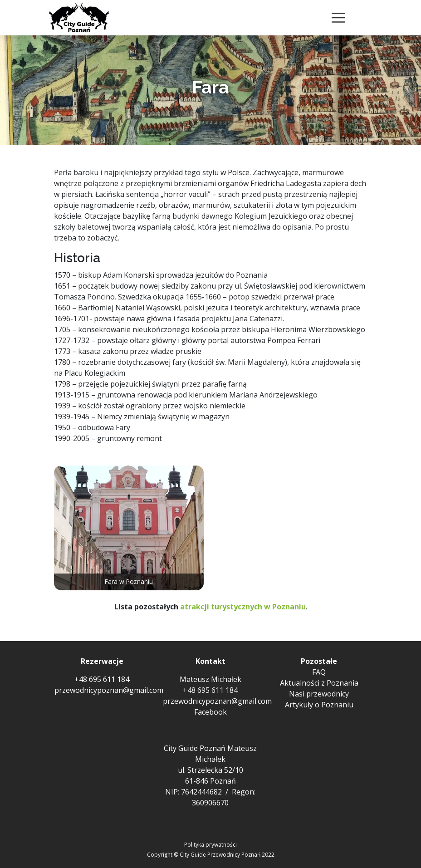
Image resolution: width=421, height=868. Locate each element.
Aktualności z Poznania (319, 683)
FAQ (319, 672)
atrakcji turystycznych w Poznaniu (243, 607)
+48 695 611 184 (102, 679)
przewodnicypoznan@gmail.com (109, 690)
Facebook (210, 712)
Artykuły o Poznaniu (319, 705)
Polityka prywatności (210, 845)
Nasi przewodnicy (319, 694)
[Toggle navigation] (338, 18)
